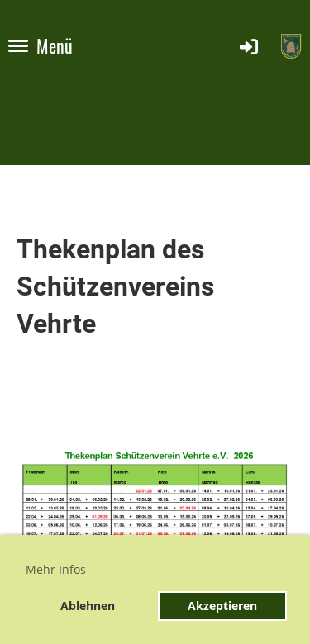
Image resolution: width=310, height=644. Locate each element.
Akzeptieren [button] (222, 606)
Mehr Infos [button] (56, 569)
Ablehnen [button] (88, 606)
